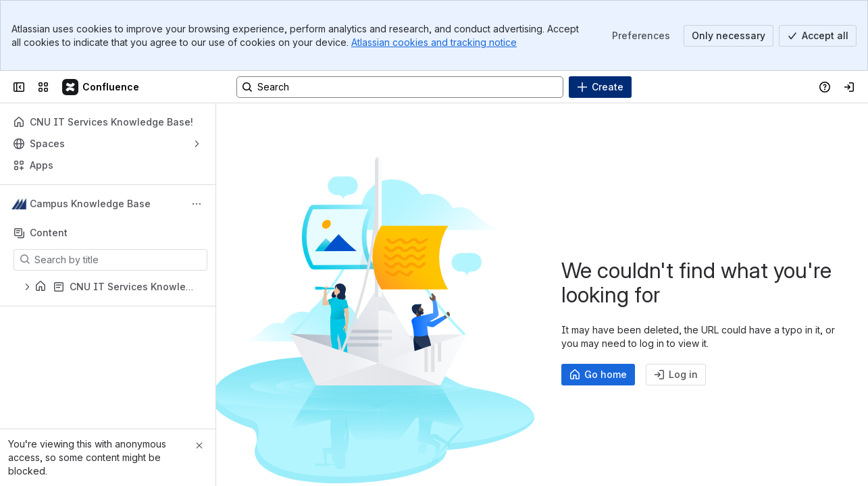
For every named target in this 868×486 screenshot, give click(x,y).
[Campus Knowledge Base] (101, 87)
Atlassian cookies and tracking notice (434, 42)
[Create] (600, 87)
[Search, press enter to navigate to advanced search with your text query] (400, 87)
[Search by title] (119, 260)
